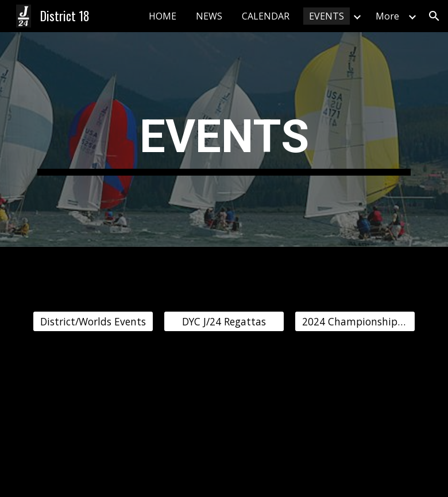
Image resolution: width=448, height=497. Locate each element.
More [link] (387, 16)
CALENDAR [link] (266, 16)
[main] (224, 140)
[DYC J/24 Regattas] (224, 322)
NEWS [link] (209, 16)
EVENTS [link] (327, 16)
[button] (434, 16)
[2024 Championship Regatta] (355, 322)
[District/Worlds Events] (93, 322)
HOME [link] (163, 16)
